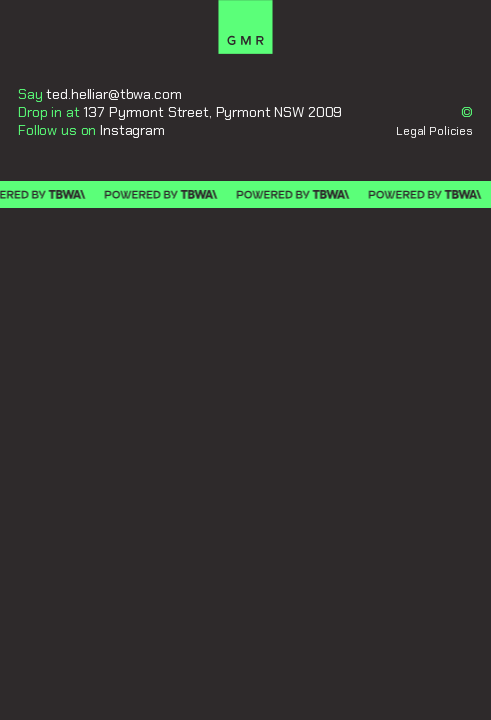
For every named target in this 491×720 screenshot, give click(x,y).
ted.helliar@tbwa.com (113, 94)
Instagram (132, 130)
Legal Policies (434, 131)
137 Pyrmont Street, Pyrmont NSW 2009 (212, 112)
